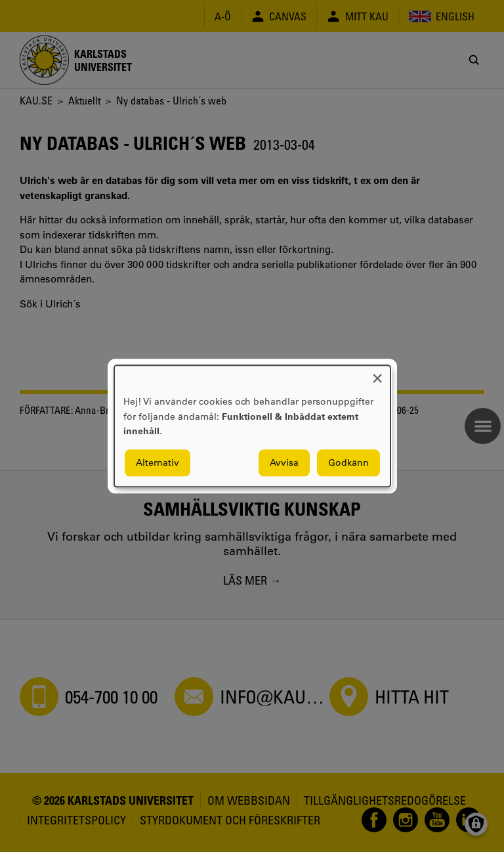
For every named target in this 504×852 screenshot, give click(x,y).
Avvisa (284, 462)
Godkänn (348, 462)
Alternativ (157, 462)
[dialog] (252, 426)
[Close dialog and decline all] (377, 373)
